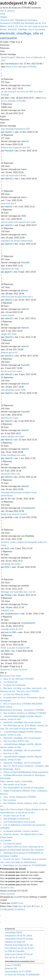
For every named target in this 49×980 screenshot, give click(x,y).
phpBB (17, 897)
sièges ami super (9, 334)
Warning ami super (10, 418)
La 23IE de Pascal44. (15, 951)
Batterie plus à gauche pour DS (15, 148)
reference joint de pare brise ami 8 (17, 297)
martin (28, 906)
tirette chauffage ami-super (13, 455)
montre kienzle (8, 315)
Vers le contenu (7, 11)
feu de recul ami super (11, 371)
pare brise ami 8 (8, 203)
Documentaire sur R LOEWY (18, 972)
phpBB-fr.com (17, 903)
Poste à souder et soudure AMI (15, 648)
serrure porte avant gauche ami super (18, 222)
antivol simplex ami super (13, 437)
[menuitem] (2, 14)
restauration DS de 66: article (18, 936)
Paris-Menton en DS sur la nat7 (20, 948)
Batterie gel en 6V (9, 353)
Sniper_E (38, 906)
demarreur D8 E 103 (10, 474)
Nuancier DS (11, 968)
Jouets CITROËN (13, 965)
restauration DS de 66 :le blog (19, 939)
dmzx (21, 906)
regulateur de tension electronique (17, 241)
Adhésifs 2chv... (8, 611)
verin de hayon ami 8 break (14, 176)
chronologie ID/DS (13, 933)
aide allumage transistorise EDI (15, 129)
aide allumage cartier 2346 (13, 390)
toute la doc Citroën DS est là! (19, 954)
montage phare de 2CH (12, 629)
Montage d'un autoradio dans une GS (18, 592)
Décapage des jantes (11, 564)
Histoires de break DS (15, 942)
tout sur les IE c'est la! (15, 957)
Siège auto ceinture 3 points (14, 514)
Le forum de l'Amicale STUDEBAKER (22, 975)
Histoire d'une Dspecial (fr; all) (19, 945)
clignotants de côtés (10, 269)
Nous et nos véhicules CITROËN (21, 67)
